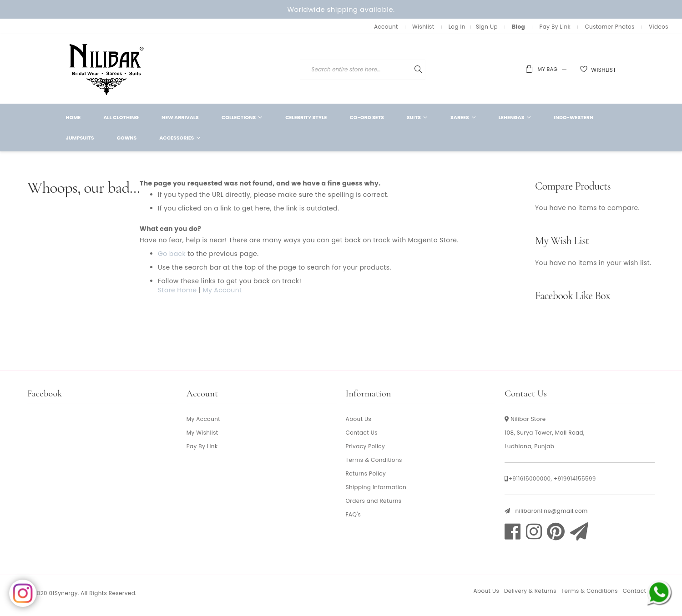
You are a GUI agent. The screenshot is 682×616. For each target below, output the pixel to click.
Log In (457, 27)
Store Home (177, 290)
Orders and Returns (374, 501)
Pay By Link (555, 27)
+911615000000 (530, 478)
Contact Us (362, 433)
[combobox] (411, 70)
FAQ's (354, 514)
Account (386, 27)
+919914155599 (575, 478)
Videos (659, 27)
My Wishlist (202, 433)
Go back (172, 254)
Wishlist (423, 27)
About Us (359, 419)
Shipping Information (376, 487)
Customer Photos (609, 27)
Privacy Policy (366, 446)
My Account (222, 290)
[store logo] (107, 69)
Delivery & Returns (530, 591)
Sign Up (487, 27)
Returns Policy (366, 473)
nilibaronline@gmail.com (551, 511)
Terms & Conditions (374, 460)
